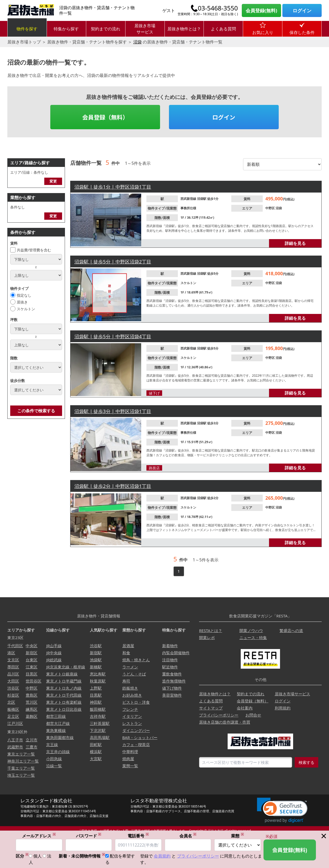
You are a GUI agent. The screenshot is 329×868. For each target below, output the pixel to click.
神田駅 (96, 702)
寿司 (126, 681)
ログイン (302, 10)
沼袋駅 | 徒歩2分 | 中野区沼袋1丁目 (113, 486)
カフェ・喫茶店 (136, 745)
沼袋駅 (202, 199)
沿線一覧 (54, 766)
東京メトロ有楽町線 (64, 702)
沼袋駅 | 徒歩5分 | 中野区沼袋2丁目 (113, 262)
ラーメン (130, 667)
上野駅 (96, 688)
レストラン (132, 723)
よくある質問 (223, 29)
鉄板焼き (130, 688)
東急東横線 (56, 730)
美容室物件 (172, 695)
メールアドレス (39, 836)
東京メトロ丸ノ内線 (64, 688)
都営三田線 (56, 716)
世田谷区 (34, 681)
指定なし (24, 295)
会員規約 (162, 856)
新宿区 (32, 653)
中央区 (32, 646)
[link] (282, 810)
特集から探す (66, 29)
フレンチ (130, 709)
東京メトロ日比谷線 (64, 709)
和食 (126, 653)
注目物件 (170, 660)
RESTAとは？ (211, 630)
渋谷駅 (96, 646)
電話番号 (138, 836)
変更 (53, 181)
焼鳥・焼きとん (136, 660)
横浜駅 (96, 752)
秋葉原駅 (98, 681)
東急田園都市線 (60, 737)
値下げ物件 (172, 688)
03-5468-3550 (218, 8)
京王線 (52, 745)
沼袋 (138, 42)
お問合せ (253, 715)
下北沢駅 (98, 730)
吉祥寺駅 (98, 716)
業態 (238, 836)
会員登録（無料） (105, 117)
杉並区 (13, 695)
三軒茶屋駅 (100, 723)
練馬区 (32, 709)
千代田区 (15, 646)
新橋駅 (96, 667)
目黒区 (32, 674)
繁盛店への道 (291, 630)
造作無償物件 (174, 681)
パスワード (89, 836)
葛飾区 (32, 716)
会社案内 (245, 708)
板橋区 (13, 709)
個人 (37, 856)
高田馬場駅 (100, 737)
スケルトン (26, 309)
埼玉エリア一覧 (21, 775)
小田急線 (54, 759)
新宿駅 (96, 653)
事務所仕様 (188, 208)
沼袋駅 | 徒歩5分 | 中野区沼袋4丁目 (113, 336)
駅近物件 (170, 667)
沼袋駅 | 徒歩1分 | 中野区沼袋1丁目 (113, 187)
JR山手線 (54, 646)
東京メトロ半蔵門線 (64, 681)
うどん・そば (134, 674)
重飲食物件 (172, 674)
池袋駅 (96, 660)
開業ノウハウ (251, 630)
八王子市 (15, 740)
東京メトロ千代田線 (64, 695)
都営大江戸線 (58, 723)
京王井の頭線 (58, 752)
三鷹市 (32, 747)
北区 (11, 702)
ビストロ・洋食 (136, 702)
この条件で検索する (36, 411)
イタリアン (132, 716)
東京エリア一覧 (21, 754)
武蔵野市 (15, 747)
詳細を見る (295, 243)
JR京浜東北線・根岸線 (65, 667)
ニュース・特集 (253, 638)
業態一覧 (130, 766)
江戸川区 (15, 723)
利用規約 (283, 708)
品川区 (13, 674)
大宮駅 (96, 759)
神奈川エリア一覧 (23, 761)
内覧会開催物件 (176, 653)
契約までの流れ (106, 29)
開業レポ (207, 638)
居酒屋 (128, 646)
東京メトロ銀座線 (62, 674)
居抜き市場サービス (145, 29)
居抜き (22, 302)
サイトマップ (211, 708)
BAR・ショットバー (140, 737)
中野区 (270, 208)
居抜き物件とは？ (184, 29)
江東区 (32, 667)
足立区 (13, 716)
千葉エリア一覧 (21, 768)
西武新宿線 (189, 199)
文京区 (13, 660)
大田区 (13, 681)
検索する (306, 762)
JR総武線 (54, 660)
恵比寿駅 (98, 674)
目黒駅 (96, 695)
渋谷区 (13, 688)
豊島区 (32, 695)
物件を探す (27, 29)
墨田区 (13, 667)
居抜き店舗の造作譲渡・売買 (225, 722)
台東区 (32, 660)
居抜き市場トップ (24, 42)
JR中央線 (54, 653)
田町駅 (96, 745)
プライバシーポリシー (219, 715)
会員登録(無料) (261, 10)
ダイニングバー (136, 730)
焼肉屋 (128, 759)
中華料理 (130, 752)
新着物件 (170, 646)
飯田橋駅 (98, 709)
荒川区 (32, 702)
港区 (11, 653)
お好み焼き (132, 695)
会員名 (188, 836)
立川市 (32, 740)
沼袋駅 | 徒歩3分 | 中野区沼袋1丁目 (113, 411)
